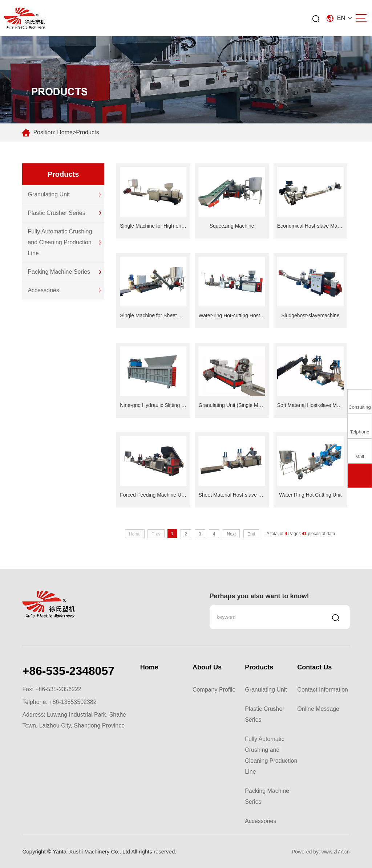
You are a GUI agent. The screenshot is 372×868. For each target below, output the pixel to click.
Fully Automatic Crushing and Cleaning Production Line (60, 242)
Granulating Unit (49, 194)
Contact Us (314, 667)
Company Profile (214, 690)
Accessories (43, 290)
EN (339, 18)
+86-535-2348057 (68, 671)
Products (87, 132)
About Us (207, 667)
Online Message (318, 709)
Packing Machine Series (59, 272)
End (251, 534)
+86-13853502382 (73, 702)
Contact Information (323, 690)
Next (231, 534)
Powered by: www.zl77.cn (321, 852)
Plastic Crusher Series (56, 213)
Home (65, 132)
